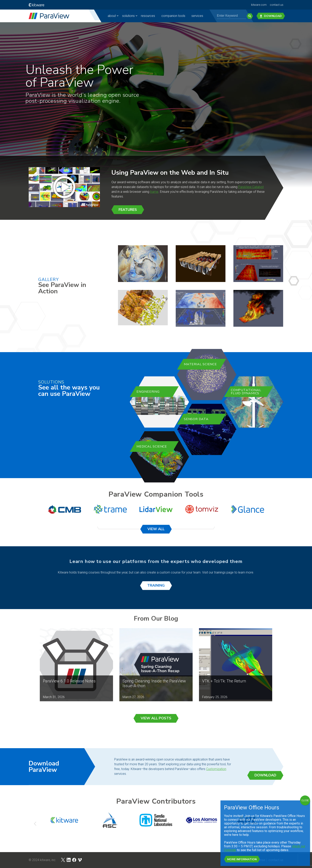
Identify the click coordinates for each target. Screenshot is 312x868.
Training (156, 585)
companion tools (173, 16)
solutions (128, 16)
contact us (277, 5)
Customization (216, 769)
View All (156, 529)
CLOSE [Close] (305, 800)
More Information (242, 859)
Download (271, 16)
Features (128, 210)
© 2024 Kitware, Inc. (42, 860)
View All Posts (156, 718)
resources (148, 16)
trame (154, 192)
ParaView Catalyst (251, 187)
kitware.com (259, 5)
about (112, 16)
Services (197, 16)
